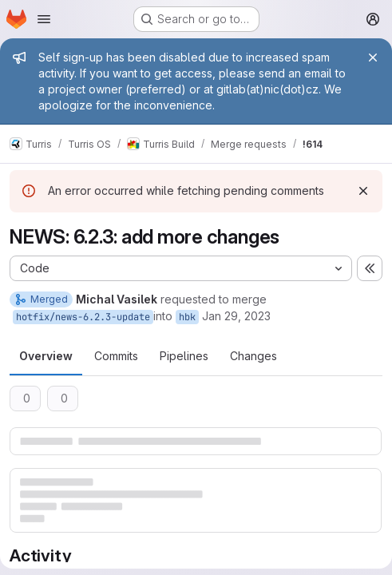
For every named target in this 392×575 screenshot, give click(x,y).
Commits (116, 356)
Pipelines (184, 356)
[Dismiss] (363, 191)
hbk (187, 317)
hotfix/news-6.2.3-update (83, 317)
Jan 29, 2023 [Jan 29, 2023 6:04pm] (236, 316)
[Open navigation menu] (44, 19)
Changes (253, 356)
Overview (46, 356)
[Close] (373, 57)
